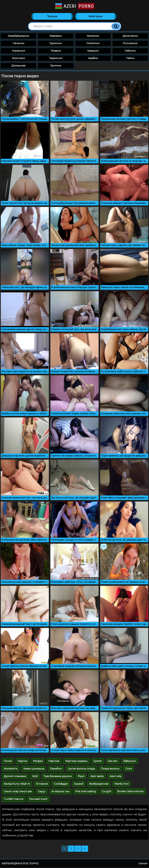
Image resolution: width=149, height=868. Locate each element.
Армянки (93, 36)
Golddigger (61, 784)
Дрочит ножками (15, 776)
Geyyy (42, 792)
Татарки (56, 51)
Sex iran (113, 761)
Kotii (35, 776)
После (8, 761)
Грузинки (56, 43)
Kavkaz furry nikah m (17, 784)
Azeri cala (115, 776)
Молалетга (11, 769)
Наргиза (54, 761)
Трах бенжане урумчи (58, 776)
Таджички (56, 58)
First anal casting (86, 792)
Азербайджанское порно (20, 864)
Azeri (74, 6)
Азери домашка (34, 769)
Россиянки (130, 43)
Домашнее (18, 66)
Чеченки (19, 43)
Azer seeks (97, 776)
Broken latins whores (130, 792)
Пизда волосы (110, 769)
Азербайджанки (19, 36)
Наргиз (22, 761)
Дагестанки (130, 36)
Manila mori (122, 784)
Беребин (56, 769)
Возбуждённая (99, 784)
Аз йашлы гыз (60, 792)
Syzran (98, 761)
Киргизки (18, 58)
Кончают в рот (38, 799)
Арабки (93, 58)
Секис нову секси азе (18, 792)
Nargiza (38, 761)
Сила (129, 769)
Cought (107, 792)
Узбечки (130, 51)
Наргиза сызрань (76, 761)
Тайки (130, 58)
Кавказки (56, 36)
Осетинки (93, 43)
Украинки (19, 51)
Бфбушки (130, 761)
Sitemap (143, 864)
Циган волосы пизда (81, 769)
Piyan (81, 776)
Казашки (93, 51)
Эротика (56, 66)
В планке (42, 784)
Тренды (52, 16)
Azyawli (79, 784)
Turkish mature (13, 799)
